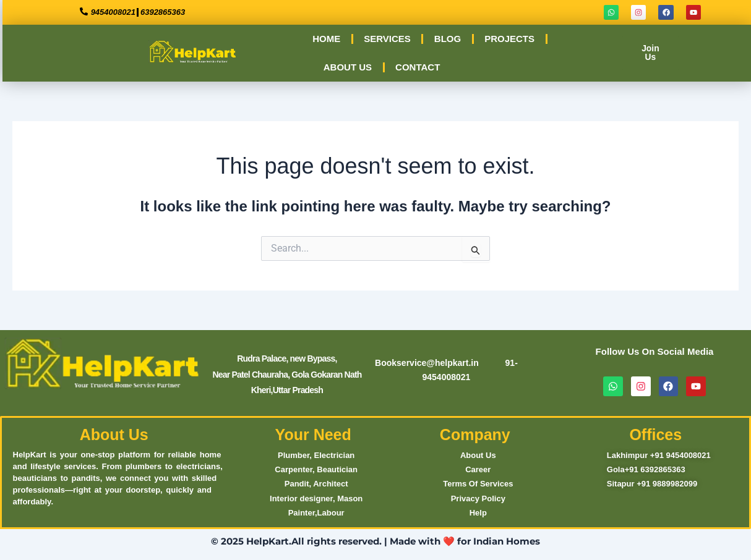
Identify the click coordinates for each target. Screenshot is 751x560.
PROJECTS (509, 39)
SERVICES (387, 39)
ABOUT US (347, 67)
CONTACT (417, 67)
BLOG (447, 39)
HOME (326, 39)
